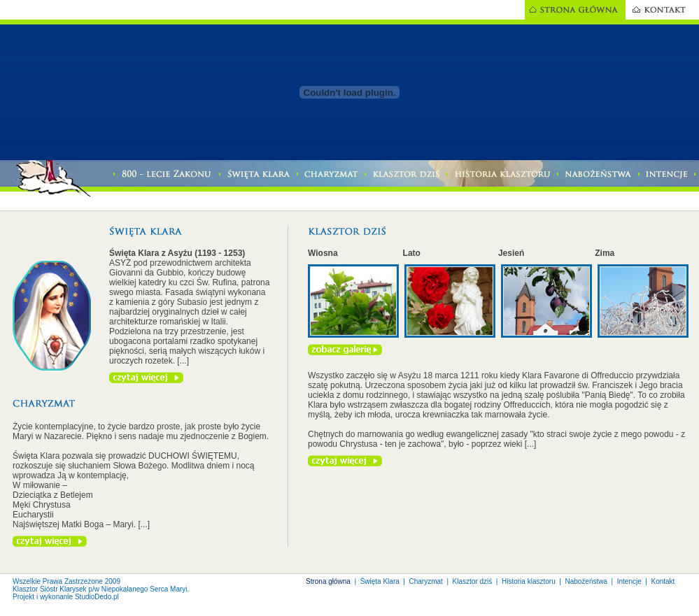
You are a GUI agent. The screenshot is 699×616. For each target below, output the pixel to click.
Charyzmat (426, 581)
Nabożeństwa (586, 581)
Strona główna (328, 581)
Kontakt (663, 581)
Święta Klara (380, 581)
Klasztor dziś (473, 581)
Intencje (629, 581)
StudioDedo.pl (97, 597)
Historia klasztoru (529, 581)
